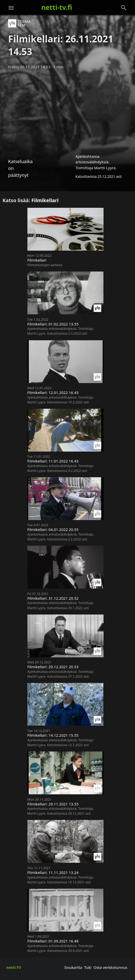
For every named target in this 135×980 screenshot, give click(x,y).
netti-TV (14, 967)
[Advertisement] (68, 110)
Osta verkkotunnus (110, 967)
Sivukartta (73, 967)
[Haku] (124, 8)
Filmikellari (45, 200)
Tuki (88, 967)
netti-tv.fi (57, 7)
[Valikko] (11, 8)
